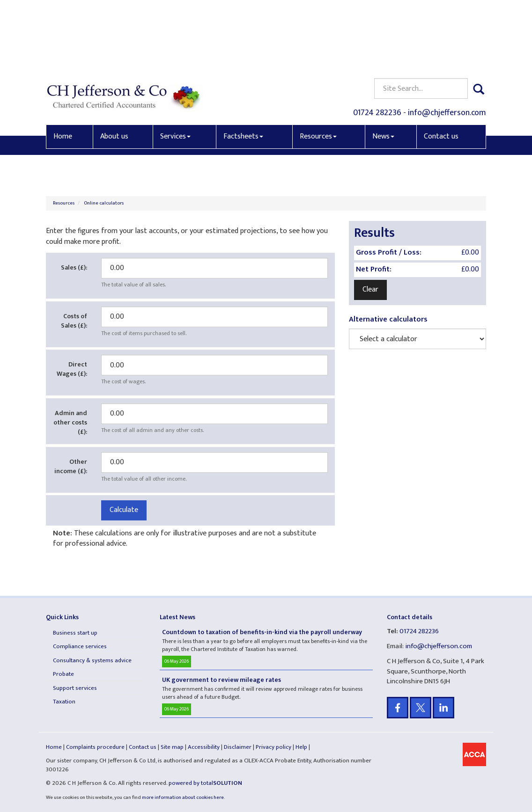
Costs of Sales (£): (74, 321)
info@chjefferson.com (447, 45)
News (383, 69)
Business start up (75, 633)
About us (114, 69)
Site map (172, 747)
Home (63, 69)
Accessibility (204, 747)
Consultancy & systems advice (92, 660)
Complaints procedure (95, 747)
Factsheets (243, 69)
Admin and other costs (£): (70, 422)
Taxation (64, 702)
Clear (370, 289)
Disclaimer (238, 747)
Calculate (124, 510)
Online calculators (104, 203)
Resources (318, 69)
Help (301, 747)
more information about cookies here (183, 797)
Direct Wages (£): (72, 369)
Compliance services (80, 646)
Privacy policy (273, 747)
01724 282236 (377, 45)
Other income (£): (71, 466)
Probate (63, 674)
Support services (75, 688)
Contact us (441, 69)
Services (175, 69)
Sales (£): (74, 267)
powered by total (205, 783)
